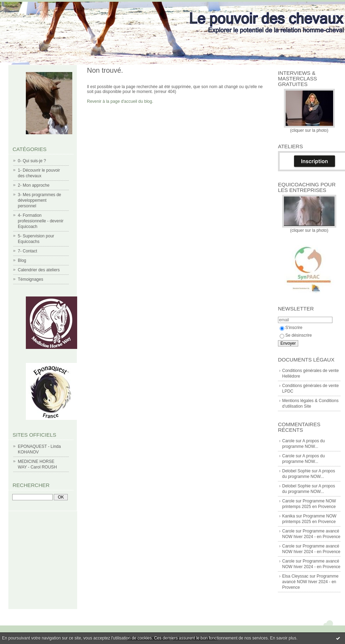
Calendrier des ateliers (39, 270)
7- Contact (27, 251)
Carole (288, 441)
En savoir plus (283, 638)
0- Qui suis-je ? (32, 161)
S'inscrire (291, 328)
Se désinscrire (296, 335)
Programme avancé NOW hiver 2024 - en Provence (310, 582)
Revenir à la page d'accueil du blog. (120, 101)
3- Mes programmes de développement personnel (39, 200)
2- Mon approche (34, 185)
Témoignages (31, 279)
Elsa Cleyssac (295, 576)
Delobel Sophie (296, 471)
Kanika (289, 516)
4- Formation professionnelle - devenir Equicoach (41, 221)
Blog (22, 260)
